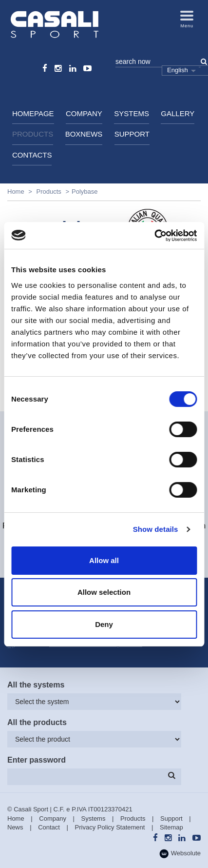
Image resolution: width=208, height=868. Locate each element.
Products (33, 134)
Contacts (32, 155)
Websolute (180, 854)
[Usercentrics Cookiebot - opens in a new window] (154, 236)
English (178, 70)
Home (16, 192)
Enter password (37, 760)
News (15, 827)
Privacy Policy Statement (110, 827)
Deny (104, 624)
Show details (156, 529)
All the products (37, 722)
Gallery (178, 113)
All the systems (36, 685)
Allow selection (104, 592)
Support (132, 134)
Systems (132, 113)
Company (84, 113)
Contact (49, 827)
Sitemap (171, 827)
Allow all (104, 560)
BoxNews (84, 134)
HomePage (33, 113)
